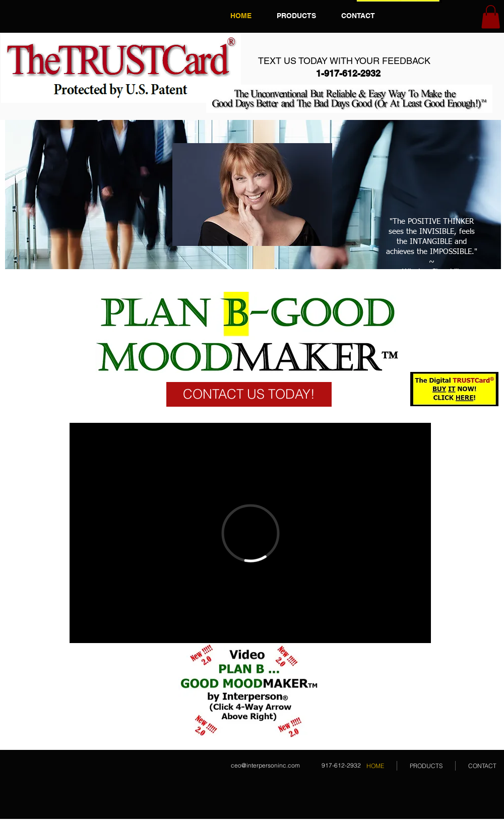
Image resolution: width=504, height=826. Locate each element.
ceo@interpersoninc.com (265, 765)
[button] (491, 17)
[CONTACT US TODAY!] (249, 394)
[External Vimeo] (250, 533)
